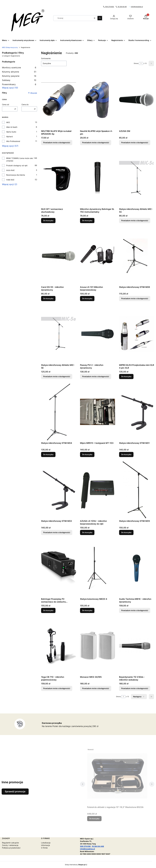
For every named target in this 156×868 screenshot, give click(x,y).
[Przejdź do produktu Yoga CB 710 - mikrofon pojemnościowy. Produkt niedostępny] (59, 646)
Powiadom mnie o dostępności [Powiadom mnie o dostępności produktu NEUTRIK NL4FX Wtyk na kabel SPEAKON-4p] (57, 142)
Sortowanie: (46, 58)
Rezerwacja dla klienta (16, 175)
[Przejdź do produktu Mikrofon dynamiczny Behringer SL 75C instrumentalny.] (98, 178)
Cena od (6, 104)
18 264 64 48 (122, 7)
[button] (100, 18)
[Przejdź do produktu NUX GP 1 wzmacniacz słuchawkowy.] (59, 178)
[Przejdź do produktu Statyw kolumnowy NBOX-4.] (98, 568)
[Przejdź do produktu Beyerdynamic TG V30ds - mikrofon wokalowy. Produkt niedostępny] (137, 646)
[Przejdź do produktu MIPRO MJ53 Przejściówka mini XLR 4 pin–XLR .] (137, 334)
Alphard (9, 136)
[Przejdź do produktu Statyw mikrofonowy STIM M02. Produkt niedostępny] (59, 490)
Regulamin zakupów (10, 843)
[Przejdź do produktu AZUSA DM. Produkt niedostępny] (137, 100)
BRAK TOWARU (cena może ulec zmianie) (20, 159)
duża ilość (10, 170)
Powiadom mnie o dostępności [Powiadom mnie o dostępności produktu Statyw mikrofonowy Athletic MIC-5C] (135, 220)
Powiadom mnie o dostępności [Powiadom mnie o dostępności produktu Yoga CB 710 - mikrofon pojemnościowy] (57, 688)
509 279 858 (110, 7)
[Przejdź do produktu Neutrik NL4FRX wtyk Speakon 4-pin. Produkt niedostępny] (98, 100)
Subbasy (19, 80)
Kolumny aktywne (19, 72)
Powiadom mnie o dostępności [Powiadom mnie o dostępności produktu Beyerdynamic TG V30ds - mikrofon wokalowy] (135, 688)
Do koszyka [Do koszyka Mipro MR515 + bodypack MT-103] (87, 454)
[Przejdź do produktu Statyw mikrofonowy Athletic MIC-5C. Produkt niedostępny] (137, 178)
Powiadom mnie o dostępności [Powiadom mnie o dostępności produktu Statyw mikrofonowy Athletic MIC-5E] (57, 376)
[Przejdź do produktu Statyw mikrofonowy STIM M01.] (137, 412)
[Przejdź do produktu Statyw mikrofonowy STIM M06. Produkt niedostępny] (137, 256)
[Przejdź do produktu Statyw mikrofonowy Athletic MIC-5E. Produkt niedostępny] (59, 334)
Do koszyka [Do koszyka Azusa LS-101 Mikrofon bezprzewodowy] (87, 298)
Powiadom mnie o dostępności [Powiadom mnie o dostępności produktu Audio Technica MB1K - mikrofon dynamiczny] (135, 610)
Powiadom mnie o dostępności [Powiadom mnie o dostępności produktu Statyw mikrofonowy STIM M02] (57, 532)
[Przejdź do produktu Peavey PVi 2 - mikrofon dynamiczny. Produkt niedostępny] (98, 334)
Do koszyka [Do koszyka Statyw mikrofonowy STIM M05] (126, 532)
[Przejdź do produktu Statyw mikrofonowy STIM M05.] (137, 490)
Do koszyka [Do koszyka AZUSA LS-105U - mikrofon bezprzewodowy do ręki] (87, 532)
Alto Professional (13, 141)
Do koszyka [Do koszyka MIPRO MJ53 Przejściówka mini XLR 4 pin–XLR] (126, 376)
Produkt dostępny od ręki (17, 165)
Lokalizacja (46, 843)
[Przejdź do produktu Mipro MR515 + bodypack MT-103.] (98, 412)
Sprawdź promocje (15, 791)
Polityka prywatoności (11, 848)
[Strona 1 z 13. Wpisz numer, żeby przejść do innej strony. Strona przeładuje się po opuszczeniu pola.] (141, 63)
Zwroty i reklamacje (10, 845)
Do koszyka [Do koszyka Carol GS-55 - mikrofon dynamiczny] (48, 298)
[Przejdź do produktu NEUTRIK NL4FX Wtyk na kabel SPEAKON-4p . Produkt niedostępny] (59, 100)
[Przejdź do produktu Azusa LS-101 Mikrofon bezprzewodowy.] (98, 256)
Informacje (45, 845)
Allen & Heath (12, 127)
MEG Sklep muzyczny (10, 47)
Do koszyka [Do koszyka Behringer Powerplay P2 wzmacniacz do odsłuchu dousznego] (48, 610)
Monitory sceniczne (19, 68)
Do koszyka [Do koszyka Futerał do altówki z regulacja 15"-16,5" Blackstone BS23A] (94, 819)
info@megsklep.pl (137, 7)
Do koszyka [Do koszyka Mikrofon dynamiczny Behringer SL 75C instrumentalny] (87, 220)
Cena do (25, 104)
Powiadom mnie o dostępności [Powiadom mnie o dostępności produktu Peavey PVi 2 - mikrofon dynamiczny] (96, 376)
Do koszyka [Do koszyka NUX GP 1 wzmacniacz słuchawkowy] (48, 220)
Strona (136, 63)
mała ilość (10, 180)
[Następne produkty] (139, 697)
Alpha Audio (11, 132)
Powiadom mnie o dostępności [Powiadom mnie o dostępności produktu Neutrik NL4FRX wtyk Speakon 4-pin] (96, 142)
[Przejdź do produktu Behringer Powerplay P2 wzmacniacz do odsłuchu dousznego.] (59, 568)
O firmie (44, 848)
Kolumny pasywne (19, 76)
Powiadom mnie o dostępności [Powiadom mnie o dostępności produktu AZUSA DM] (135, 142)
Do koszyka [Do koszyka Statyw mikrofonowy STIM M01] (126, 454)
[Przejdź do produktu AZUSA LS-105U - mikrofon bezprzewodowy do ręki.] (98, 490)
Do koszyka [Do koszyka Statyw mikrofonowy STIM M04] (48, 454)
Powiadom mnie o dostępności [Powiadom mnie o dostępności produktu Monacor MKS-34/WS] (96, 688)
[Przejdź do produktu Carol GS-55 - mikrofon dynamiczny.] (59, 256)
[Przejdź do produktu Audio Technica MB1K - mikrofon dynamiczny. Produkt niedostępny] (137, 568)
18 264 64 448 (98, 846)
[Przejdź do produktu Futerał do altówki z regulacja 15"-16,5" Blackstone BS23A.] (117, 776)
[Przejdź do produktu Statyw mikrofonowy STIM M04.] (59, 412)
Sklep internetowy (75, 865)
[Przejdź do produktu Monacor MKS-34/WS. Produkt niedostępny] (98, 646)
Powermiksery (19, 84)
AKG (8, 122)
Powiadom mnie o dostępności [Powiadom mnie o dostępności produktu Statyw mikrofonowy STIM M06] (135, 298)
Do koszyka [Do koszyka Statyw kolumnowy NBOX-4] (87, 610)
